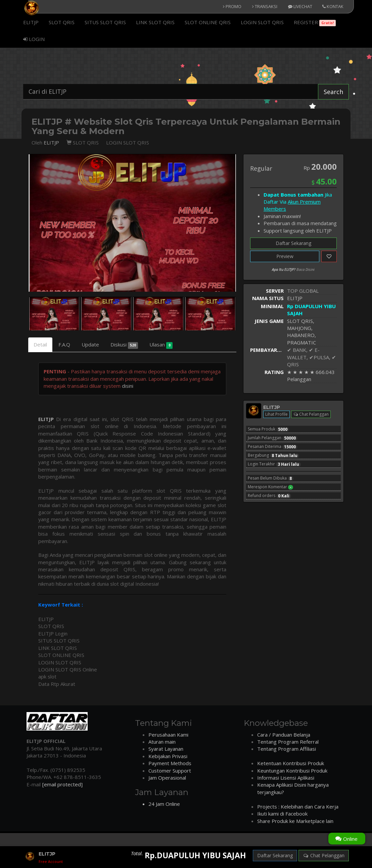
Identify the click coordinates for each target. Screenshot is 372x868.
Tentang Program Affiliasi (287, 749)
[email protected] (62, 784)
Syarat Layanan (166, 749)
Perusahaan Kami (168, 735)
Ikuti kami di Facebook (282, 814)
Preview (285, 256)
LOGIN (34, 39)
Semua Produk (268, 429)
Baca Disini (306, 269)
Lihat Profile (276, 414)
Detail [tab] (40, 344)
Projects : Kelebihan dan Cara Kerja (298, 807)
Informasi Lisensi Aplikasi (286, 778)
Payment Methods (170, 763)
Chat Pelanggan (311, 414)
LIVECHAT (300, 6)
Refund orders (269, 496)
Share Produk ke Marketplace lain (295, 821)
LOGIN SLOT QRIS (262, 22)
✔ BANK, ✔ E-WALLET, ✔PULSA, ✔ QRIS (312, 357)
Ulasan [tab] (161, 345)
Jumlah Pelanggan (273, 438)
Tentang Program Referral (288, 742)
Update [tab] (90, 344)
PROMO (232, 6)
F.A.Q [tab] (64, 344)
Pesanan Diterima (273, 447)
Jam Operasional (167, 778)
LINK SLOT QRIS (155, 22)
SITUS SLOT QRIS (105, 22)
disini (128, 386)
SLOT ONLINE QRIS (208, 22)
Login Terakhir (274, 464)
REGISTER (315, 23)
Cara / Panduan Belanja (284, 735)
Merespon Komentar (270, 487)
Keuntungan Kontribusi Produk (292, 771)
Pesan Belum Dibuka (271, 478)
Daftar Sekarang (293, 243)
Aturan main (162, 742)
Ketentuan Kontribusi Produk (291, 763)
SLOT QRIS (62, 22)
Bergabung (273, 455)
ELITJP (31, 22)
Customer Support (170, 771)
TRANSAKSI (265, 6)
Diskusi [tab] (124, 345)
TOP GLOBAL (303, 291)
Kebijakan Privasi (168, 756)
